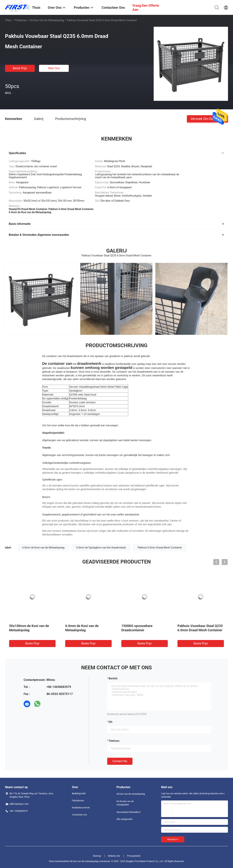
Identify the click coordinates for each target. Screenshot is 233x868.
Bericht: (113, 678)
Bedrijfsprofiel (79, 794)
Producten (21, 20)
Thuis (8, 20)
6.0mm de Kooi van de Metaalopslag (43, 548)
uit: (111, 722)
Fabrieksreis (78, 801)
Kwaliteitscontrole (81, 808)
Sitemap (97, 856)
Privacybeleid (134, 856)
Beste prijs (20, 68)
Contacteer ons (79, 815)
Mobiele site (114, 856)
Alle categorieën (124, 819)
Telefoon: (114, 741)
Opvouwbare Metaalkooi (128, 812)
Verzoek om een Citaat (207, 119)
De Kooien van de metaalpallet (125, 803)
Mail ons (54, 68)
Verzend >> (173, 839)
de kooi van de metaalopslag (47, 20)
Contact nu (120, 761)
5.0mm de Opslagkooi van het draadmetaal (101, 548)
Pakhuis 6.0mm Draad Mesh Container (160, 548)
